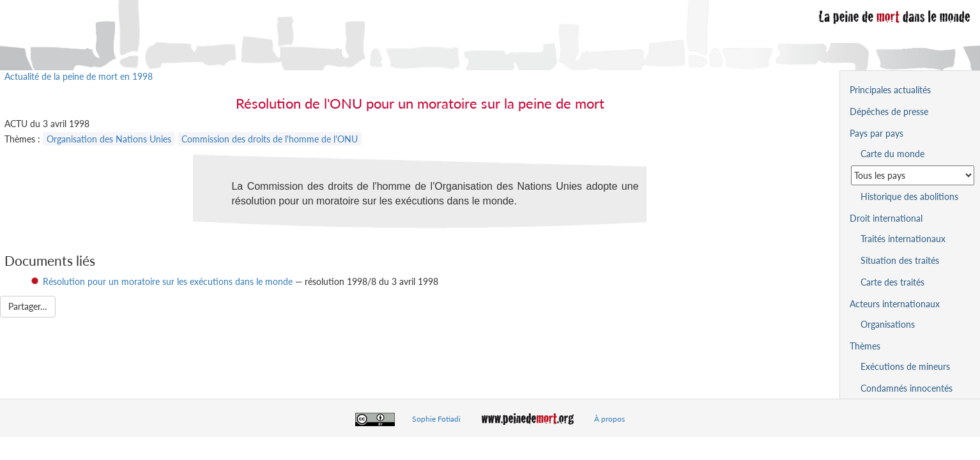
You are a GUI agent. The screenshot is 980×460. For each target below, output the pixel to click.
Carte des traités (892, 282)
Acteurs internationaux (895, 304)
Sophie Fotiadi (436, 419)
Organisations (888, 324)
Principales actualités (890, 90)
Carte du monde (892, 154)
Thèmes (865, 346)
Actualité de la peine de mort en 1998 (79, 76)
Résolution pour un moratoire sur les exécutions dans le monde (168, 281)
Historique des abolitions (909, 196)
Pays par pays (877, 133)
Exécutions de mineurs (905, 366)
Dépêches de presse (889, 111)
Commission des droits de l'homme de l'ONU (270, 139)
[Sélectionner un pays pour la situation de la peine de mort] (913, 175)
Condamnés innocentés (907, 388)
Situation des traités (900, 260)
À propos (609, 419)
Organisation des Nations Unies (109, 139)
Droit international (886, 218)
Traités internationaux (903, 239)
